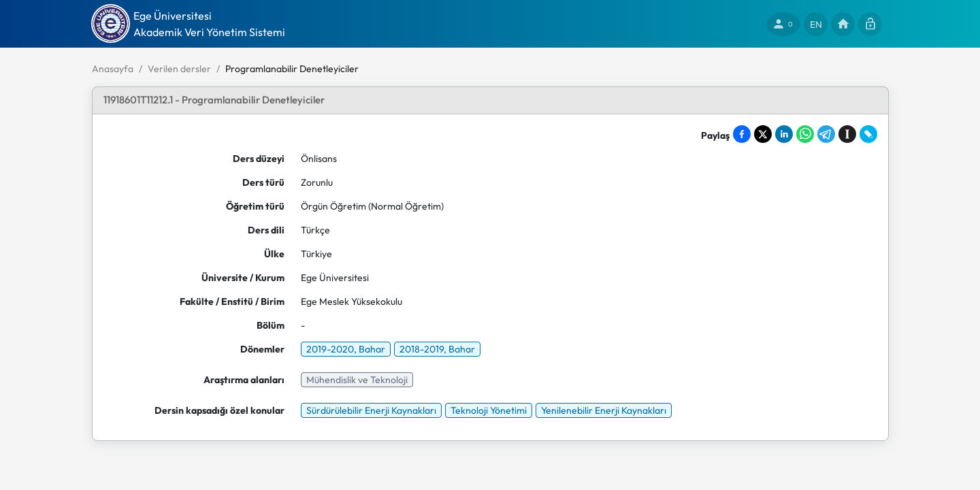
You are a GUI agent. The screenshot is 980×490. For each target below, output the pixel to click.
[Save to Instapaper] (847, 134)
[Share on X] (763, 134)
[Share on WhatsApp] (805, 134)
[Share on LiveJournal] (868, 134)
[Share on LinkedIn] (784, 134)
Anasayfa (113, 69)
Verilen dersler (179, 69)
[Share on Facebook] (742, 134)
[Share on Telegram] (826, 134)
